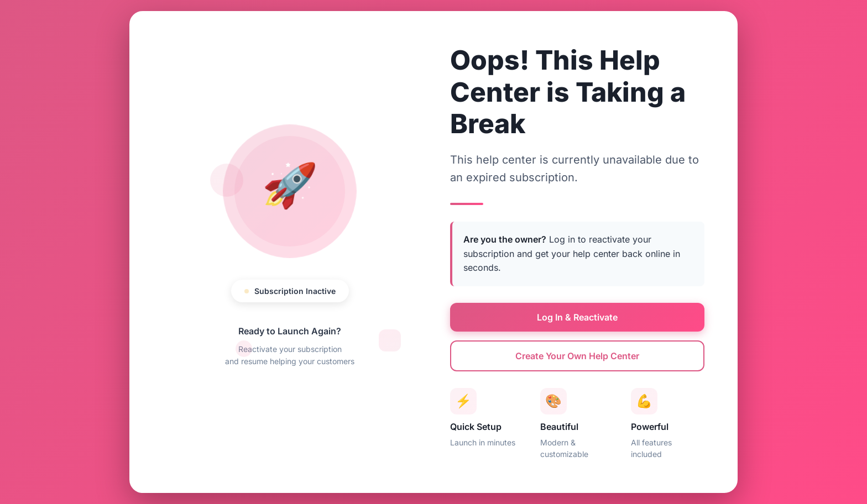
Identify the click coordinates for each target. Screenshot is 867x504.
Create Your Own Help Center (577, 356)
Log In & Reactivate (577, 317)
